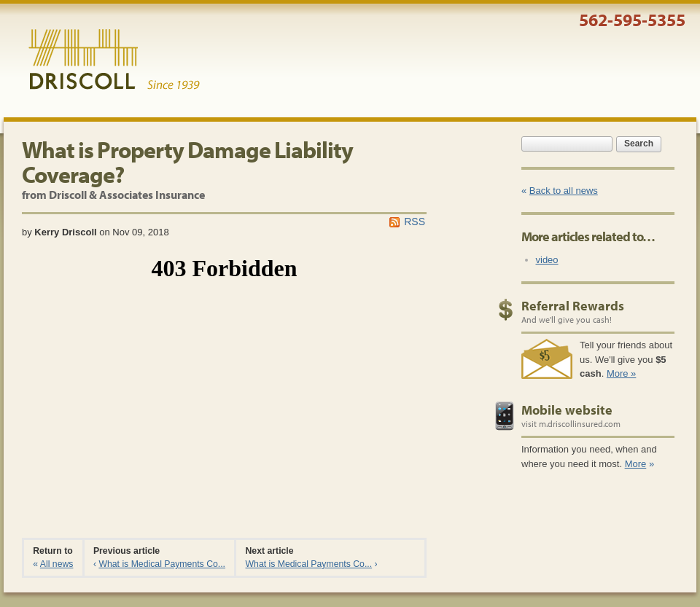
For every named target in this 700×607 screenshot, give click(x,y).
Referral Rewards (573, 306)
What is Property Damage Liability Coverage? (187, 162)
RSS (415, 222)
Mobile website (567, 410)
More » (621, 373)
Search (639, 144)
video (547, 260)
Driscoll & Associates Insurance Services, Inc (114, 60)
